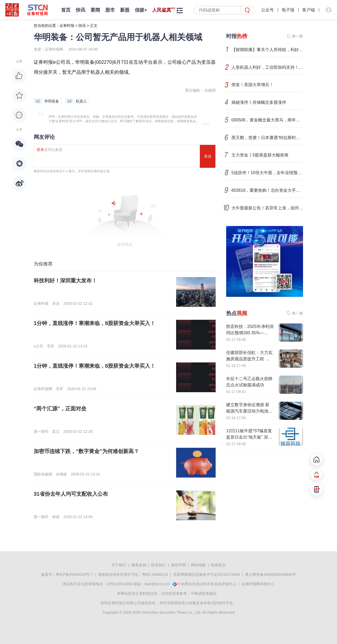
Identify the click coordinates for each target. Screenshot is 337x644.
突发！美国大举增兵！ (252, 85)
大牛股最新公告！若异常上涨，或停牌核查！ (267, 208)
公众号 (267, 10)
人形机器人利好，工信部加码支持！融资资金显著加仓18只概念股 (267, 67)
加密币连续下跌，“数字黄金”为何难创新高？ (86, 451)
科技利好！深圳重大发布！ (65, 281)
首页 (66, 10)
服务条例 (139, 565)
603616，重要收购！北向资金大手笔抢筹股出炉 (267, 190)
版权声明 (179, 565)
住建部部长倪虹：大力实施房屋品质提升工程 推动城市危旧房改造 (249, 359)
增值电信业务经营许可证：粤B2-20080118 (133, 574)
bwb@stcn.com (157, 584)
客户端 (309, 10)
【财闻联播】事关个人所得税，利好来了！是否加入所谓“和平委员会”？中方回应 (267, 50)
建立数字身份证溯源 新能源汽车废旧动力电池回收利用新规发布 (249, 411)
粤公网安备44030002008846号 (271, 574)
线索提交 (218, 565)
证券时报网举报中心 (258, 584)
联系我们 (158, 565)
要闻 (95, 10)
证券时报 (67, 26)
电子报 (288, 10)
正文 (94, 26)
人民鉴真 (162, 10)
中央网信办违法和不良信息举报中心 (207, 584)
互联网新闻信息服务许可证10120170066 (207, 574)
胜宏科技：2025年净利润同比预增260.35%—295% (250, 333)
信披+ (141, 10)
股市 (110, 10)
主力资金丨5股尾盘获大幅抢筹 (260, 155)
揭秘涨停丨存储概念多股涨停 (259, 102)
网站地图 (198, 565)
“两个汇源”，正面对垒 (60, 409)
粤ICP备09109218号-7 (74, 574)
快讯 (81, 10)
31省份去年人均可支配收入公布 (71, 494)
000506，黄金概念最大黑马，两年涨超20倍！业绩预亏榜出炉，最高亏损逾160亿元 (267, 120)
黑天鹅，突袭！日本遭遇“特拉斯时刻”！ (267, 138)
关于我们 (119, 565)
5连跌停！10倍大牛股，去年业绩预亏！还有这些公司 (267, 173)
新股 (125, 10)
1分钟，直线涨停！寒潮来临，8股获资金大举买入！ (95, 323)
